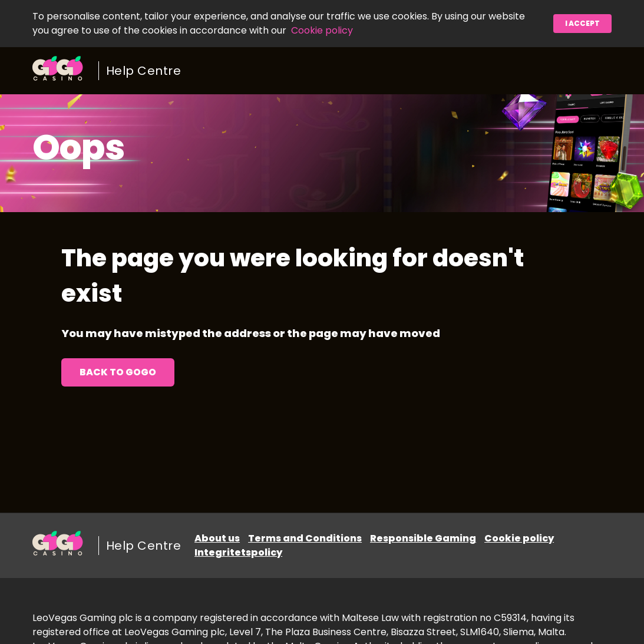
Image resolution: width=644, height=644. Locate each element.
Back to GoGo (118, 372)
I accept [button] (582, 23)
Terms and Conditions (305, 538)
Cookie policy (322, 30)
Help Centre (144, 71)
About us (217, 538)
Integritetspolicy (238, 552)
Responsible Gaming (423, 538)
